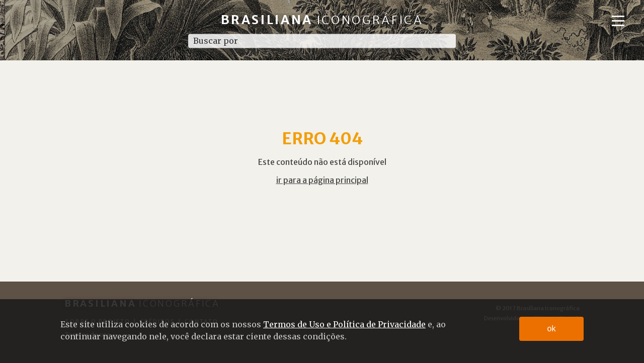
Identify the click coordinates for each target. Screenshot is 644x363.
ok (552, 329)
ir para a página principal (322, 180)
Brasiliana (322, 20)
